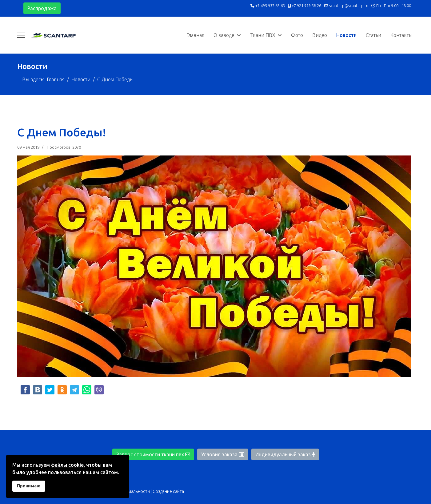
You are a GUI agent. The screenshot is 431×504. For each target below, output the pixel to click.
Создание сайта (168, 491)
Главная (195, 35)
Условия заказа (223, 454)
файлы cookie (67, 465)
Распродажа (42, 8)
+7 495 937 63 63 (270, 6)
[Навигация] (21, 35)
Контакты (401, 35)
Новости (346, 35)
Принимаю (29, 486)
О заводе (224, 35)
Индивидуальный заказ (285, 454)
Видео (320, 35)
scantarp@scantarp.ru (349, 6)
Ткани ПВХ (263, 35)
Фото (297, 35)
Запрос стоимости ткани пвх (153, 454)
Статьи (373, 35)
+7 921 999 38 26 (306, 6)
